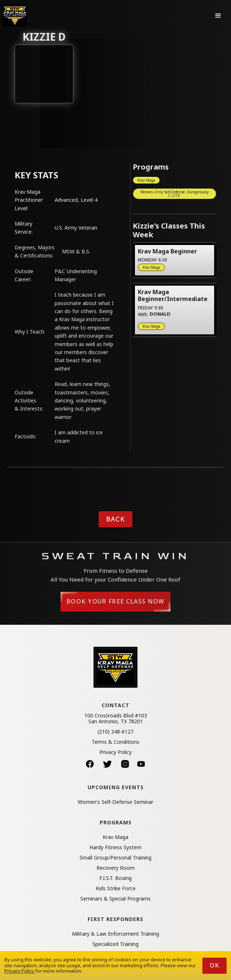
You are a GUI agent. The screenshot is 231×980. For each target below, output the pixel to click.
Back (115, 519)
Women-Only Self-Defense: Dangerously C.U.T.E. (175, 194)
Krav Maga (146, 180)
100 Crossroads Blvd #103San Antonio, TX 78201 (116, 719)
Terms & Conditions (115, 742)
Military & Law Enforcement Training (115, 934)
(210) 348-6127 (115, 732)
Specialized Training (115, 944)
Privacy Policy (115, 752)
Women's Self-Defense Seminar (115, 802)
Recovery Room (115, 868)
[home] (15, 15)
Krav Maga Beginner (167, 251)
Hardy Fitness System (115, 847)
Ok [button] (214, 965)
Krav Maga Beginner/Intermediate (173, 295)
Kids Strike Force (116, 888)
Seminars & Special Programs (115, 899)
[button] (218, 15)
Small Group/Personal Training (115, 858)
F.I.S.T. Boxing (115, 878)
